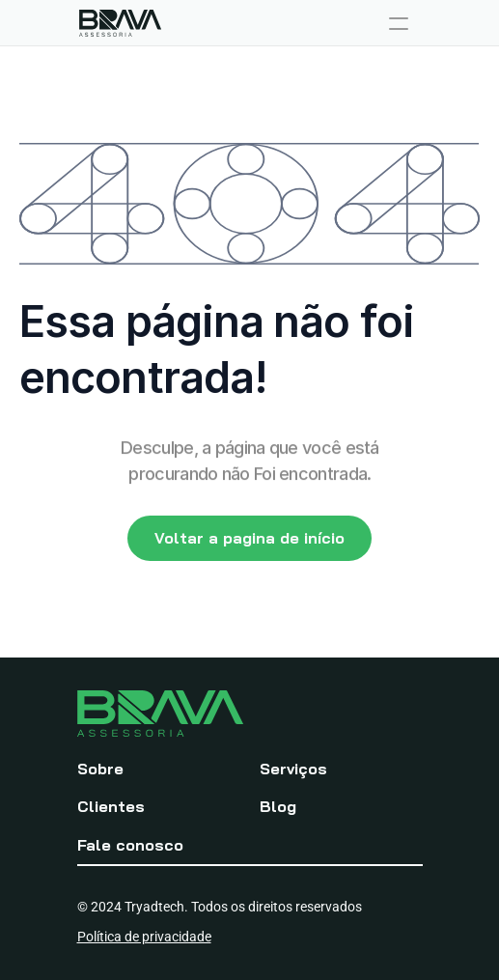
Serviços (293, 769)
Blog (278, 806)
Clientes (111, 806)
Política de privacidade (144, 937)
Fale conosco (130, 845)
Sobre (100, 769)
